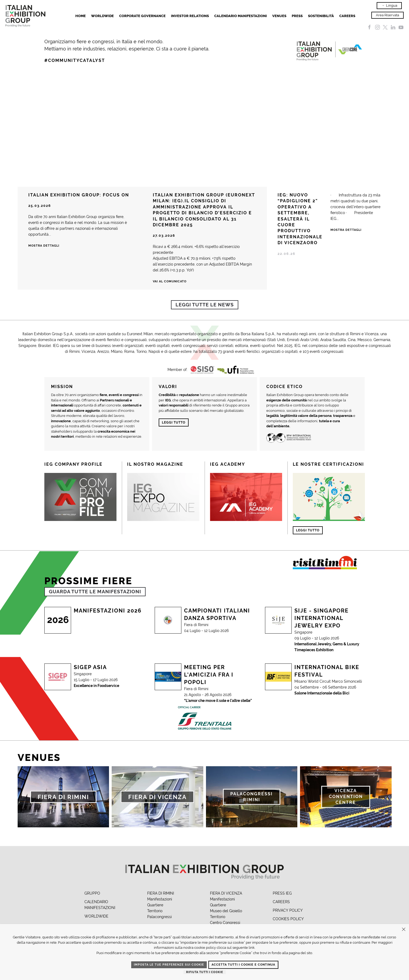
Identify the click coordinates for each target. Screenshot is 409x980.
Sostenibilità (321, 16)
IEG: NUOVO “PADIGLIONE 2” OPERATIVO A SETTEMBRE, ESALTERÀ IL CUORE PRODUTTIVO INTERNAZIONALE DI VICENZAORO (300, 219)
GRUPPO (92, 893)
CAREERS (281, 902)
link (252, 948)
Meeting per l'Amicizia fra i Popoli (209, 675)
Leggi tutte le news (205, 305)
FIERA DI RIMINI (161, 893)
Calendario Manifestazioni (241, 16)
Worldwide (102, 16)
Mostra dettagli (44, 246)
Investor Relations (190, 16)
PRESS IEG (282, 893)
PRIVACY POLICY (288, 910)
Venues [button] (279, 16)
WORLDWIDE (96, 916)
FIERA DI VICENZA (226, 893)
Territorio (155, 911)
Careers (347, 16)
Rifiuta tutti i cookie (205, 972)
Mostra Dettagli (346, 230)
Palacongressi (159, 917)
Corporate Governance (142, 16)
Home (81, 16)
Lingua (389, 6)
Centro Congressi (225, 923)
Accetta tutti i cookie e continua (243, 965)
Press (297, 16)
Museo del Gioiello (226, 911)
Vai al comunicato (170, 281)
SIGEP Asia (90, 667)
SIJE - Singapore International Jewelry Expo (322, 618)
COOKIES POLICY (288, 919)
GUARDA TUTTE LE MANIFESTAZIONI (95, 592)
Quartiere (155, 905)
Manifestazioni (160, 899)
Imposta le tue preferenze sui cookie (169, 965)
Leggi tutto (174, 422)
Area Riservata (387, 15)
